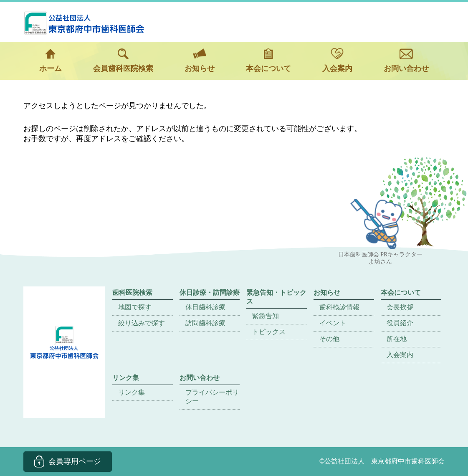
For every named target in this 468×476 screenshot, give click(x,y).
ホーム (51, 60)
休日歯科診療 (205, 307)
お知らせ (200, 60)
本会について (268, 60)
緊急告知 (266, 316)
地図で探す (135, 307)
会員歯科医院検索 (123, 60)
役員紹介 (400, 323)
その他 (329, 339)
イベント (333, 323)
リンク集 (132, 392)
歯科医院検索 (132, 292)
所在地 (397, 339)
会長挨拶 (400, 307)
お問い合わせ (406, 60)
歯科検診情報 (339, 307)
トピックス (269, 332)
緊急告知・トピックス (276, 297)
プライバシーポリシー (212, 397)
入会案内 (337, 60)
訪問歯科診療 (205, 323)
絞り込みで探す (142, 323)
